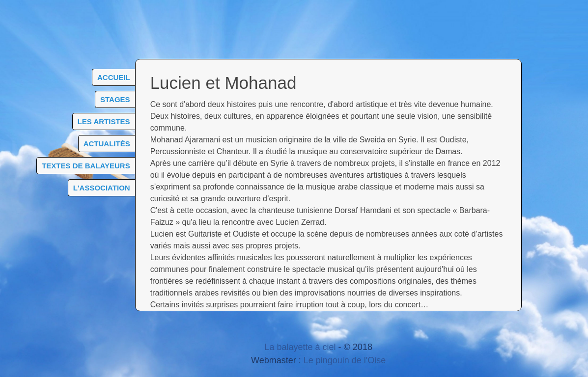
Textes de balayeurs (86, 166)
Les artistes (104, 121)
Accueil (114, 77)
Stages (115, 99)
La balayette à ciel (300, 347)
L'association (102, 188)
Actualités (107, 144)
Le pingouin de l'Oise (345, 360)
